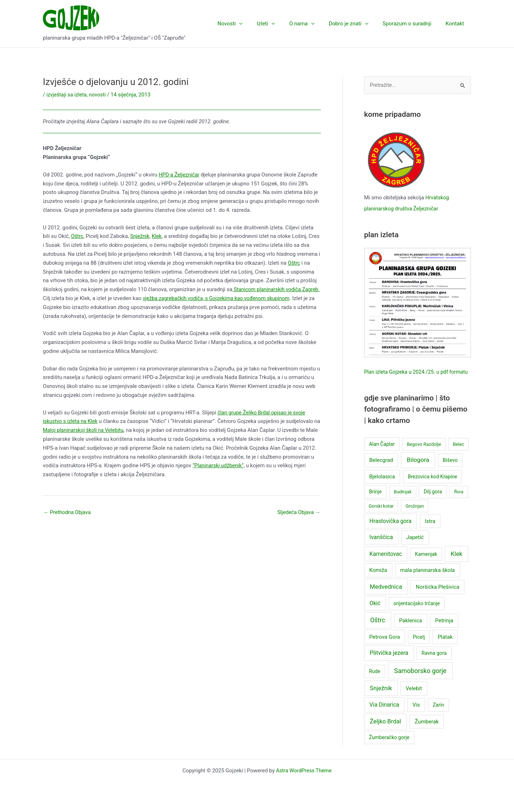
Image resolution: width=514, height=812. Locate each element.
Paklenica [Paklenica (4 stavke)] (411, 631)
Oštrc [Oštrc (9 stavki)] (378, 630)
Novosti (250, 24)
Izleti (282, 24)
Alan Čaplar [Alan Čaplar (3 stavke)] (382, 454)
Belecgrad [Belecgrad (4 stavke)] (381, 470)
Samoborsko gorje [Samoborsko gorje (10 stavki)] (420, 681)
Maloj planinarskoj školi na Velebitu (92, 430)
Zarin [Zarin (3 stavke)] (438, 715)
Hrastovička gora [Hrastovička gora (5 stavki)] (390, 531)
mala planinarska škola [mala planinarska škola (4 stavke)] (427, 581)
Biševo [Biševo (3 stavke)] (450, 470)
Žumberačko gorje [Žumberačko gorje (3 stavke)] (389, 747)
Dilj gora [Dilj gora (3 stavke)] (433, 502)
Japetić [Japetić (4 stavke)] (415, 547)
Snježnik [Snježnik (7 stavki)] (381, 698)
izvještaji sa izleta (67, 95)
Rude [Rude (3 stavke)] (375, 681)
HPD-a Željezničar (180, 175)
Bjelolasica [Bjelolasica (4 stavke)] (382, 487)
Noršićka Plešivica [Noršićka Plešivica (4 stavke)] (438, 597)
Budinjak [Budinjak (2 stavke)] (403, 502)
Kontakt (457, 24)
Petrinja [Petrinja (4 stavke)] (444, 631)
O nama (314, 24)
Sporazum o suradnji (412, 24)
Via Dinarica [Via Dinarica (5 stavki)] (384, 715)
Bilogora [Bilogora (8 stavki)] (418, 470)
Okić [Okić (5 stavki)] (375, 613)
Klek (158, 236)
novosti (99, 95)
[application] (259, 24)
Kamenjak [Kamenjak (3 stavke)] (426, 564)
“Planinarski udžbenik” (252, 465)
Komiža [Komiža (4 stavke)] (378, 581)
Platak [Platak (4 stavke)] (445, 647)
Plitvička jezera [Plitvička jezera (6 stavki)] (389, 663)
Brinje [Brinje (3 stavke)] (376, 502)
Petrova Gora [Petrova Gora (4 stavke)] (384, 647)
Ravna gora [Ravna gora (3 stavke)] (434, 663)
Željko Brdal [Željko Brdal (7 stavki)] (385, 731)
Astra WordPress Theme (304, 781)
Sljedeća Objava (298, 512)
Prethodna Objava (68, 512)
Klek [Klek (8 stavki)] (456, 564)
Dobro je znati (357, 24)
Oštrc (77, 236)
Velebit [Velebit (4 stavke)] (414, 698)
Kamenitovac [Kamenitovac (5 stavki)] (386, 564)
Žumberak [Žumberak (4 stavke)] (427, 732)
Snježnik (141, 236)
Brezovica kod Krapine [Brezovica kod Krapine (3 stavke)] (432, 487)
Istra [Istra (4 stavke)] (430, 531)
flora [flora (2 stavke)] (459, 502)
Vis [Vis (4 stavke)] (416, 715)
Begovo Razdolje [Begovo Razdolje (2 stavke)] (424, 454)
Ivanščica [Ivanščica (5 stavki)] (381, 547)
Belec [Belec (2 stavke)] (459, 454)
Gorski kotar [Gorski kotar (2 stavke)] (381, 516)
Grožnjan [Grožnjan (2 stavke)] (415, 516)
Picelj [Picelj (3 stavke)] (419, 647)
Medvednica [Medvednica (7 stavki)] (386, 597)
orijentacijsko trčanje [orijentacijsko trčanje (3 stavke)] (417, 613)
